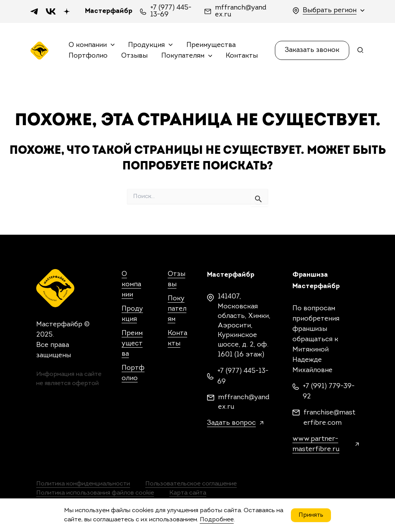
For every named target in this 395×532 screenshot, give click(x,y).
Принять (311, 515)
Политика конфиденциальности (83, 484)
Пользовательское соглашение (191, 484)
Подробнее (217, 520)
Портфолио (88, 56)
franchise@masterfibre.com (329, 418)
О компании (92, 46)
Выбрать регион (330, 10)
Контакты (242, 56)
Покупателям (187, 56)
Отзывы (134, 56)
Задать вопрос (231, 423)
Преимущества (211, 45)
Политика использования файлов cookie (95, 493)
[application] (111, 46)
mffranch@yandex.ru (241, 11)
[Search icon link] (361, 52)
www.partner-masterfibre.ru (316, 444)
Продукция (150, 46)
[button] (312, 50)
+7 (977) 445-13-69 (171, 11)
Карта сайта (188, 493)
